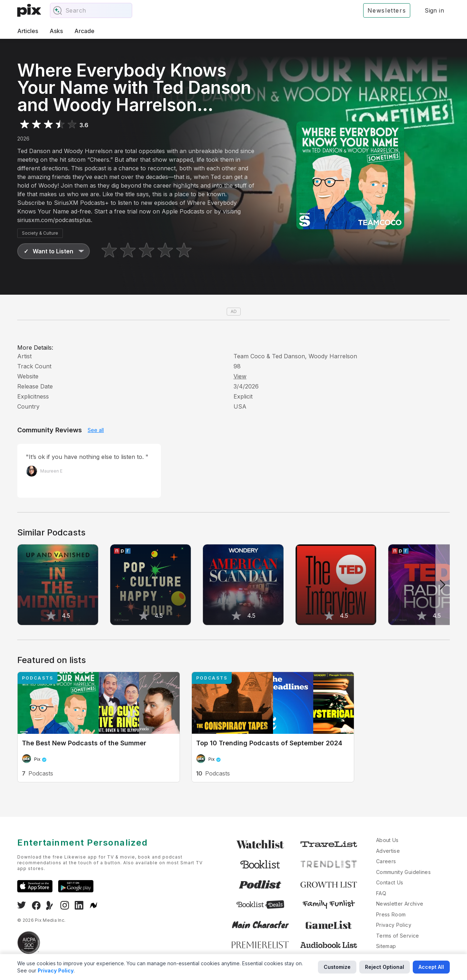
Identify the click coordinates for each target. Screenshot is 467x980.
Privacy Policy (394, 925)
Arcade (84, 31)
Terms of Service (398, 936)
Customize (337, 967)
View (240, 376)
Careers (386, 861)
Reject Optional (385, 967)
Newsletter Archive (400, 904)
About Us (387, 840)
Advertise (388, 851)
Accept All (431, 967)
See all (96, 430)
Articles (28, 31)
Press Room (391, 914)
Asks (56, 31)
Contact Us (390, 882)
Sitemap (386, 946)
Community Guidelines (403, 872)
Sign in (434, 10)
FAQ (381, 893)
